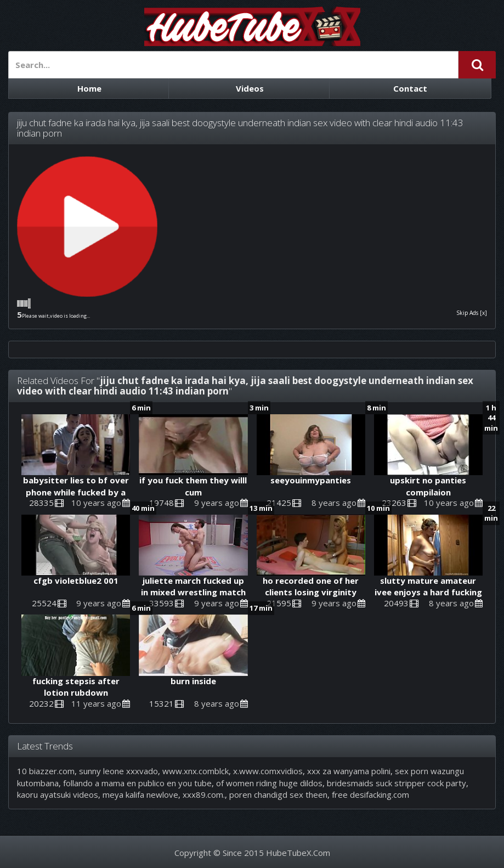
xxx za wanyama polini (349, 771)
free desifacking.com (370, 794)
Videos (250, 88)
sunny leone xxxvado (118, 771)
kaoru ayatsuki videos (58, 794)
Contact (410, 88)
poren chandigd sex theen (278, 794)
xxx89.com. (204, 794)
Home (89, 88)
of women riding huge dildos (269, 783)
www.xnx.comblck (196, 771)
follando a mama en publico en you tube (137, 783)
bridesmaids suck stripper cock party (397, 783)
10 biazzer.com (46, 771)
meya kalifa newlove (140, 794)
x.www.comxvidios (268, 771)
